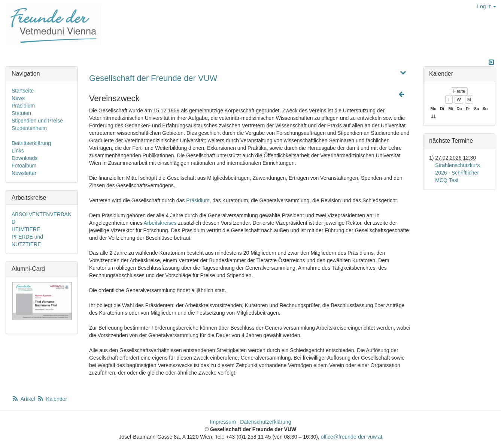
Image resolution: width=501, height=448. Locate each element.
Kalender (52, 399)
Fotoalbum (24, 166)
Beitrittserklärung (31, 143)
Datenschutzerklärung (265, 422)
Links (18, 151)
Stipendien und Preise (37, 121)
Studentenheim (29, 128)
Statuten (21, 113)
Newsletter (24, 173)
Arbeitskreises (160, 223)
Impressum (223, 422)
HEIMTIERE (26, 229)
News (18, 98)
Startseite (23, 91)
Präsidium (198, 200)
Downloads (25, 158)
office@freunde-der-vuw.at (352, 437)
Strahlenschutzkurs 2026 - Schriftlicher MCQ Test (457, 173)
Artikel (24, 399)
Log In (487, 6)
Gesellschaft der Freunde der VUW (153, 78)
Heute (459, 91)
